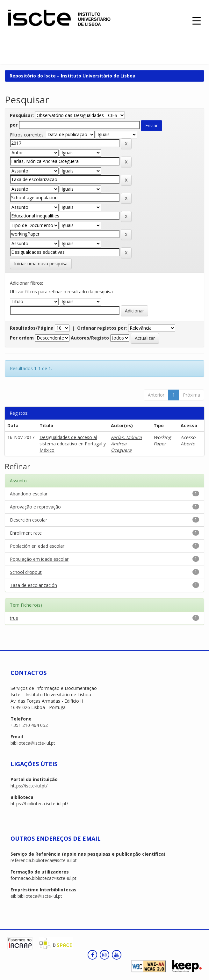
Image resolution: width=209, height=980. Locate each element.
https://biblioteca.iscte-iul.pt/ (39, 804)
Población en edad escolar (37, 546)
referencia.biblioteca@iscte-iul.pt (44, 860)
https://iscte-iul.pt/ (29, 786)
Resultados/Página (32, 328)
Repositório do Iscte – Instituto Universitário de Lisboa (72, 76)
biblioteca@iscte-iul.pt (33, 743)
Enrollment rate (26, 533)
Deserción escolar (29, 520)
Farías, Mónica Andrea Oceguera (126, 444)
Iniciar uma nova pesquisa (41, 263)
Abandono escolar (29, 494)
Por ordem (22, 338)
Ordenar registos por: (102, 328)
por (14, 125)
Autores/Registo (90, 338)
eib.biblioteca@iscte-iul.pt (36, 896)
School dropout (26, 572)
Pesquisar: (22, 115)
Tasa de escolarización (33, 585)
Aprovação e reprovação (35, 507)
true (14, 618)
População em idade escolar (39, 559)
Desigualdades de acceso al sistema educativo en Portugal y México (73, 444)
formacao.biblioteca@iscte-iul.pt (43, 878)
